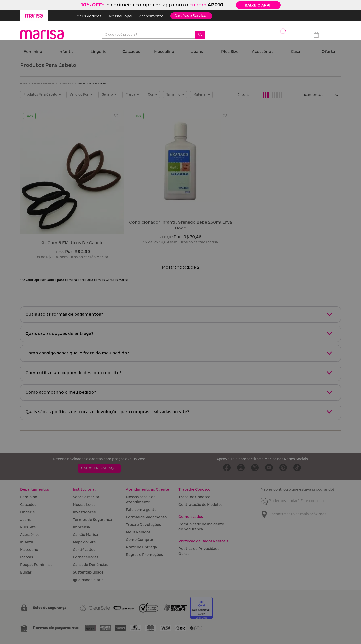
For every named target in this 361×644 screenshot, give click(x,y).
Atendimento (151, 16)
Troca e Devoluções (143, 525)
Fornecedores (86, 557)
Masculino (164, 52)
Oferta (328, 52)
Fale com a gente (141, 510)
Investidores (84, 512)
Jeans (197, 52)
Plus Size (230, 52)
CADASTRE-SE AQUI (99, 468)
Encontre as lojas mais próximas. (294, 514)
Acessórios (263, 52)
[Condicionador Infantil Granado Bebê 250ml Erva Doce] (180, 161)
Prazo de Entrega (141, 547)
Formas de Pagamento (146, 517)
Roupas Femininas (36, 565)
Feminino (33, 52)
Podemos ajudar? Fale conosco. (293, 501)
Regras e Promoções (144, 555)
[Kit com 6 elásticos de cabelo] (72, 172)
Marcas (26, 557)
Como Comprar (140, 540)
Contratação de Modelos (200, 505)
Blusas (26, 572)
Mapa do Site (84, 542)
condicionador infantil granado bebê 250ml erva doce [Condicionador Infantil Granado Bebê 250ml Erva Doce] (180, 225)
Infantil (66, 52)
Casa (295, 52)
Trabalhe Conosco (194, 497)
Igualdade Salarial (89, 580)
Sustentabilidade (88, 572)
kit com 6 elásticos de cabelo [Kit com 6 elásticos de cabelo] (72, 243)
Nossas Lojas (120, 16)
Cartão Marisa (85, 535)
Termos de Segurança (92, 520)
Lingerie (99, 52)
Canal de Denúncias (90, 565)
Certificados (84, 550)
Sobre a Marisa (86, 497)
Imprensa (81, 527)
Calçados (131, 52)
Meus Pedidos (89, 16)
